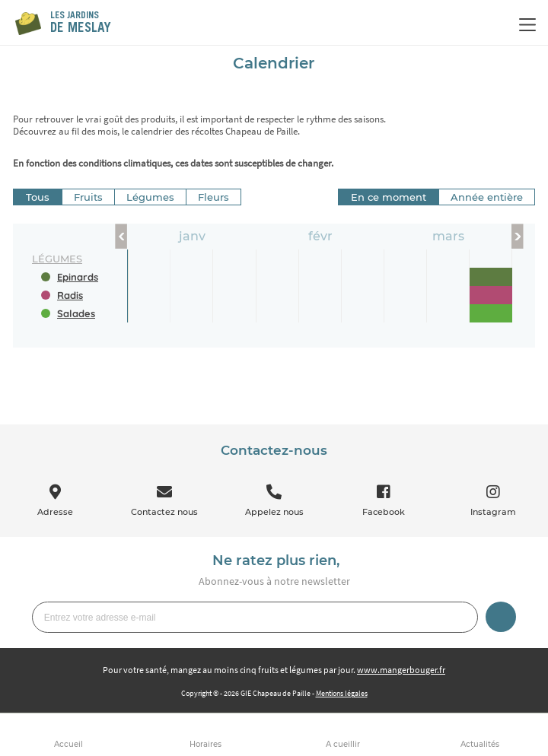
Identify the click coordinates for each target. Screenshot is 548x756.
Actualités (480, 744)
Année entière (487, 197)
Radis (70, 295)
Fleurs (213, 197)
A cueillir (343, 744)
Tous (38, 197)
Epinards (78, 277)
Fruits (88, 197)
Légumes (150, 197)
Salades (76, 313)
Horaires (205, 744)
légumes (57, 259)
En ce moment (389, 197)
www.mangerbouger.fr (401, 670)
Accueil (68, 744)
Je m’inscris (501, 617)
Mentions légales (342, 693)
